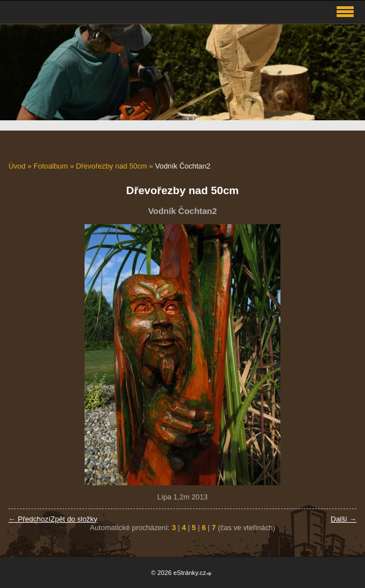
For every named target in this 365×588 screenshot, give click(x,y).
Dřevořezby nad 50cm (112, 166)
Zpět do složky (74, 519)
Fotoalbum (51, 166)
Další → (343, 519)
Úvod (17, 166)
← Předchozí (30, 519)
